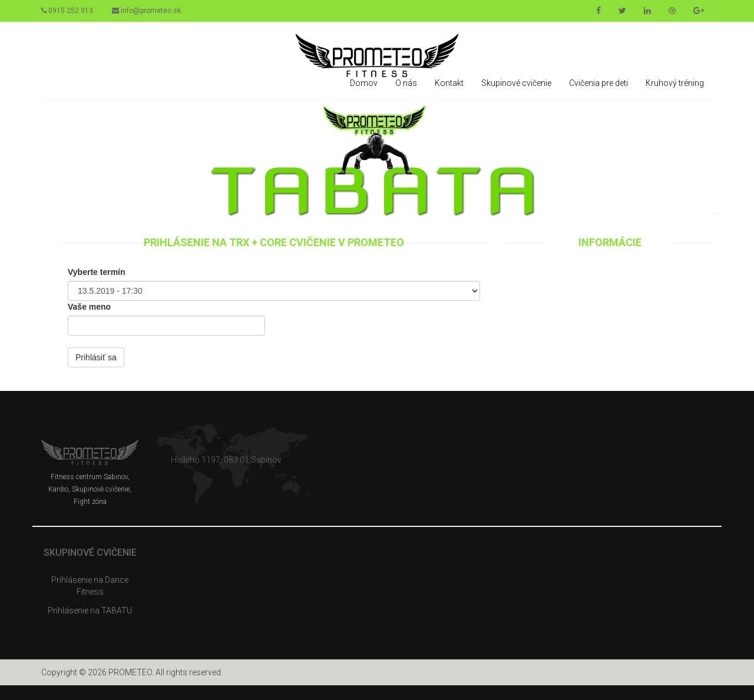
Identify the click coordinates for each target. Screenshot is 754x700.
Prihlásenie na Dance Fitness (90, 586)
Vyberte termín (97, 272)
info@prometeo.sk (146, 11)
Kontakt (449, 83)
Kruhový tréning (675, 83)
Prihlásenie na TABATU (90, 611)
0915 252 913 (67, 11)
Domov (364, 83)
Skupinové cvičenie (516, 83)
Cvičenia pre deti (598, 83)
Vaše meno (89, 307)
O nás (406, 83)
